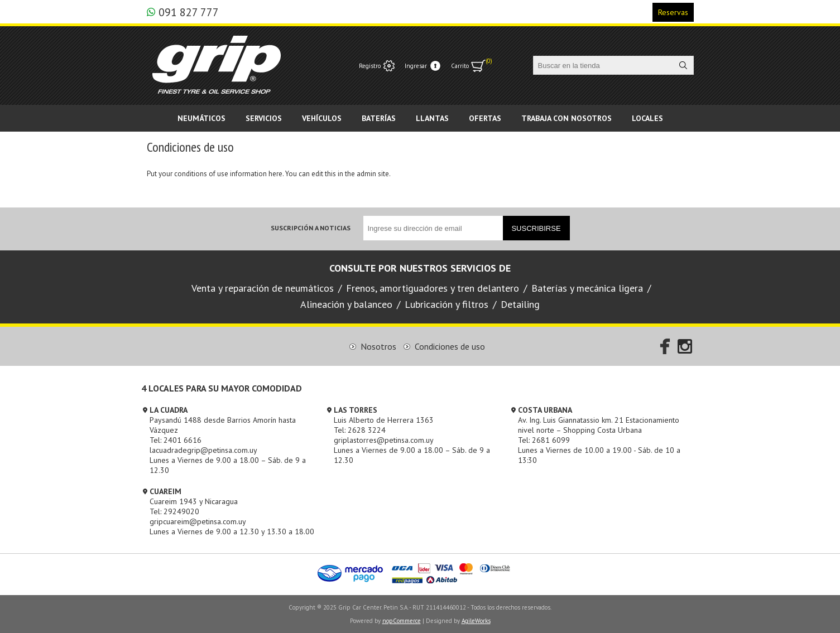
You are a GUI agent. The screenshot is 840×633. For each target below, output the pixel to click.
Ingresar (416, 66)
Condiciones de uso (450, 346)
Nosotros (378, 346)
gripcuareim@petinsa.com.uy (198, 521)
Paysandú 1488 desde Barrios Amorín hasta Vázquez (223, 425)
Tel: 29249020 (174, 511)
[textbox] (603, 65)
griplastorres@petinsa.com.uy (384, 440)
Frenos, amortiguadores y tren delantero (433, 288)
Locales (647, 118)
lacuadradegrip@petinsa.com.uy (203, 450)
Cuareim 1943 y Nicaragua (194, 501)
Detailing (520, 304)
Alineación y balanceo (346, 304)
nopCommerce (402, 621)
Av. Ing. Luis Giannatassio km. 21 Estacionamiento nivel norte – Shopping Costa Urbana (599, 425)
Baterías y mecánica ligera (587, 288)
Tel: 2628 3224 (360, 430)
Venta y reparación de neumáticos (263, 288)
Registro (370, 66)
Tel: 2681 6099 (544, 440)
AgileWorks (476, 621)
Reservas (673, 12)
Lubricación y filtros (447, 304)
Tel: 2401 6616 (176, 440)
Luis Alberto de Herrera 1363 (384, 420)
